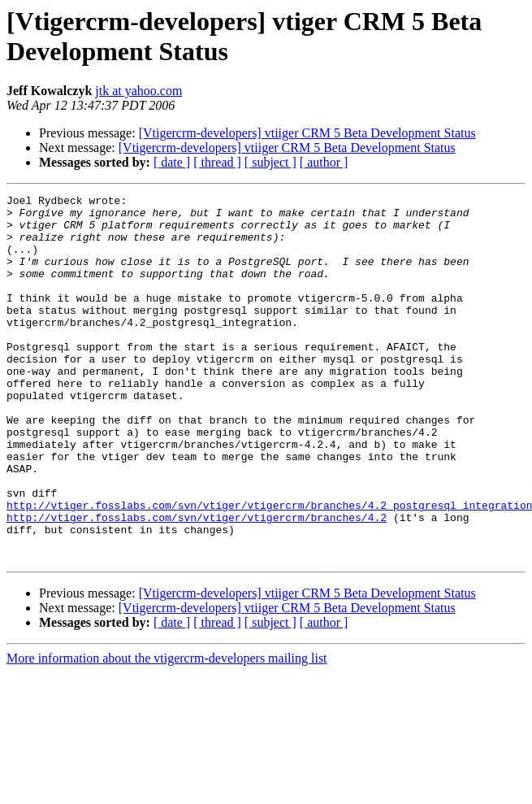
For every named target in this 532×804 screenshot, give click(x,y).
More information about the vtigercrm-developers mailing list (167, 731)
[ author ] (324, 162)
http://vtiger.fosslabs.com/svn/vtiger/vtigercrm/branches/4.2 (197, 583)
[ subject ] (270, 162)
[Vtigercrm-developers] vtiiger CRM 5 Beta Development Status (307, 133)
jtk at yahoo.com (138, 91)
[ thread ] (217, 162)
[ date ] (172, 162)
